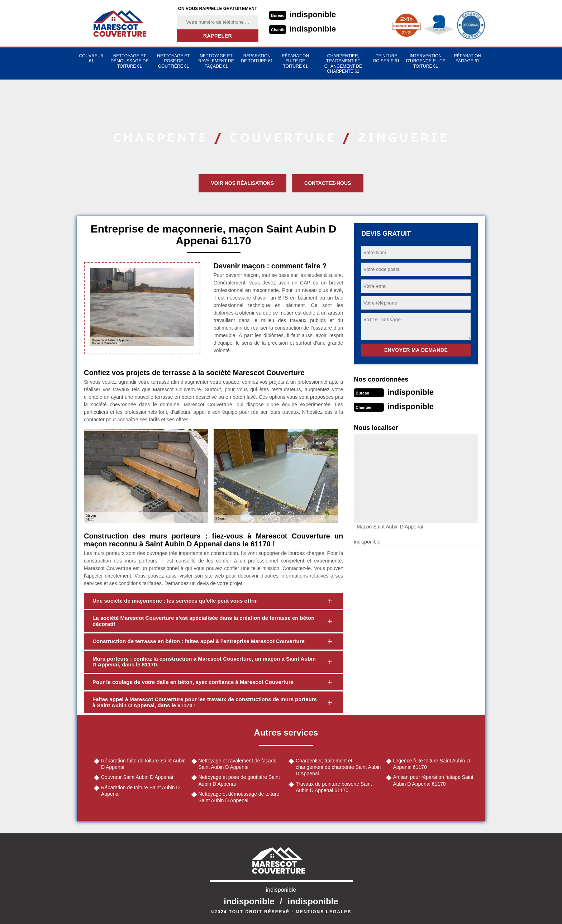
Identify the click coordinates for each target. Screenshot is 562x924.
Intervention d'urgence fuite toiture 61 (426, 61)
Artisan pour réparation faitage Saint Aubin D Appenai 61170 (433, 780)
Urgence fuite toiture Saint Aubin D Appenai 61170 (432, 764)
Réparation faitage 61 (467, 58)
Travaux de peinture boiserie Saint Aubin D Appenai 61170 (334, 787)
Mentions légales (323, 912)
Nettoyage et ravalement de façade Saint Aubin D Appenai (238, 764)
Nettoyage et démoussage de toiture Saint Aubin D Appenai (239, 797)
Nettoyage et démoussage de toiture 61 (129, 61)
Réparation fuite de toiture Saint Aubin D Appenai (143, 764)
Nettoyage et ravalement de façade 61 (216, 61)
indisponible (313, 15)
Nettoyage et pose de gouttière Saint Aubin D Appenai (239, 780)
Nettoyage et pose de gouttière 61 (173, 61)
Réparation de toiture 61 (257, 58)
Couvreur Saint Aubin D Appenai (137, 777)
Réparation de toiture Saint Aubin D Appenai (140, 791)
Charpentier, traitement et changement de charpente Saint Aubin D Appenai (338, 767)
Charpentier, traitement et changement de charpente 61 (343, 64)
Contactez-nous (328, 183)
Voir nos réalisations (243, 183)
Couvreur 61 (92, 58)
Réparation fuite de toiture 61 (295, 61)
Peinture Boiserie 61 (386, 58)
